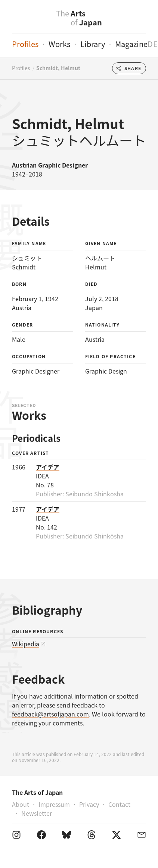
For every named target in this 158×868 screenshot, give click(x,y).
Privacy (89, 804)
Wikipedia (26, 644)
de (153, 44)
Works (59, 44)
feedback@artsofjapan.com (50, 714)
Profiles (25, 44)
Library (93, 44)
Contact (119, 804)
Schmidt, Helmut (58, 68)
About (21, 804)
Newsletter (37, 813)
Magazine (131, 44)
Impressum (54, 804)
